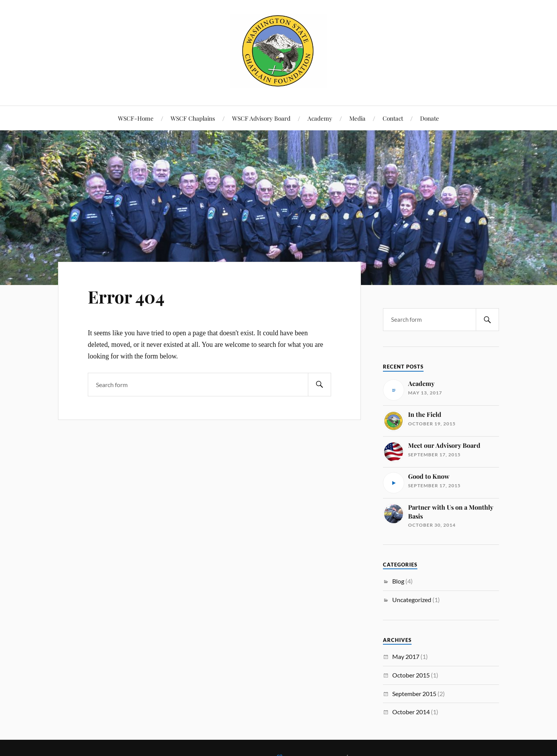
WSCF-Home (136, 118)
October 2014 (411, 712)
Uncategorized (412, 600)
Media (357, 118)
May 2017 (406, 656)
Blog (398, 581)
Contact (393, 118)
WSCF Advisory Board (261, 118)
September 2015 (414, 694)
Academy (320, 118)
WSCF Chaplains (193, 118)
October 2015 (411, 675)
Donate (430, 118)
